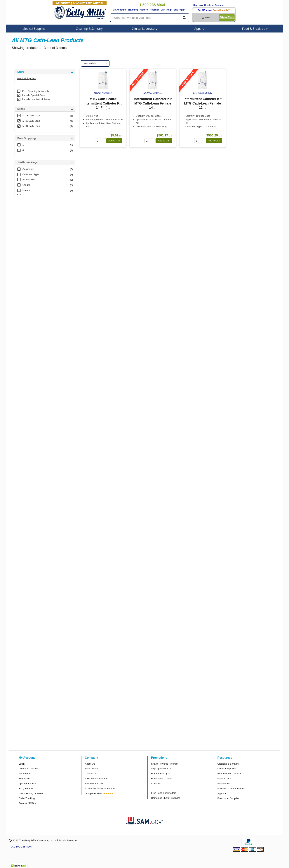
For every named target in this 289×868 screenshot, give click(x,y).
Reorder (154, 10)
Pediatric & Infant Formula (231, 789)
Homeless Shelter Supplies (166, 798)
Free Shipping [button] (27, 138)
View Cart (227, 17)
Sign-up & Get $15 (161, 769)
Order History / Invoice (31, 793)
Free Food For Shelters (164, 793)
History (144, 10)
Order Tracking (27, 798)
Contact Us (91, 774)
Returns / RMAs (27, 803)
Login (22, 764)
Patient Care (224, 779)
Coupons (156, 784)
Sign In (197, 5)
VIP (163, 10)
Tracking (133, 10)
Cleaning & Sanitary (89, 29)
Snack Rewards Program (165, 764)
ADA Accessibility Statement (100, 789)
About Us (90, 764)
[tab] (45, 72)
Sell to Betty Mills (94, 784)
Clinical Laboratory (145, 29)
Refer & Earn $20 (161, 774)
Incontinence (224, 784)
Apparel (200, 29)
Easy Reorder (26, 789)
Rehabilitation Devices (229, 774)
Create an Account (214, 5)
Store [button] (21, 72)
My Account (119, 10)
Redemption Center (162, 779)
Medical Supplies (34, 29)
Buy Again (179, 10)
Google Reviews (94, 793)
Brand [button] (21, 109)
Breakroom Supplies (228, 798)
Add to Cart (114, 141)
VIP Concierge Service (97, 779)
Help (169, 10)
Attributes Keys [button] (28, 162)
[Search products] (150, 18)
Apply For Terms (27, 784)
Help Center (91, 769)
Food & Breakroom (255, 29)
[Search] (184, 18)
